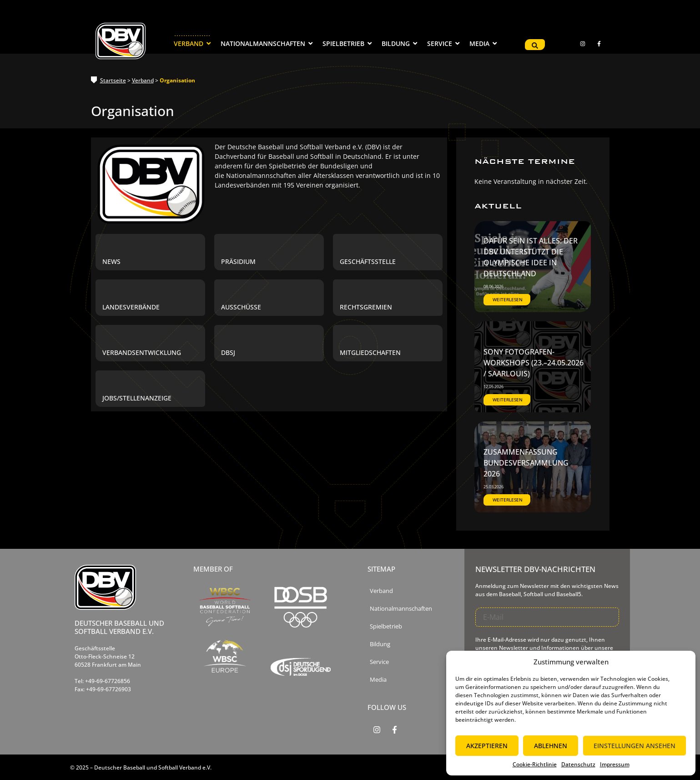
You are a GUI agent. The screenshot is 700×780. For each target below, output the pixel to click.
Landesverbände (131, 307)
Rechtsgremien (366, 307)
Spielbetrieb (386, 626)
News (111, 262)
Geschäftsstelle (368, 262)
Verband (143, 80)
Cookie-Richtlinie (535, 764)
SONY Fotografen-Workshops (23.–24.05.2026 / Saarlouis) (534, 363)
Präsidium (238, 262)
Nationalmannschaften (401, 609)
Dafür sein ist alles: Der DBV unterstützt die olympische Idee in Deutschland (531, 257)
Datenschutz (578, 764)
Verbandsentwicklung (142, 353)
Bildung (380, 644)
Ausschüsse (241, 307)
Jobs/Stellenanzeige (137, 398)
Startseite (113, 80)
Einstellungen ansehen (635, 746)
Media (378, 680)
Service (379, 662)
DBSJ (228, 353)
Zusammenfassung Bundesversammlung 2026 (526, 463)
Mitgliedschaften (370, 353)
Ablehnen (551, 746)
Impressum (615, 764)
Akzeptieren (487, 746)
